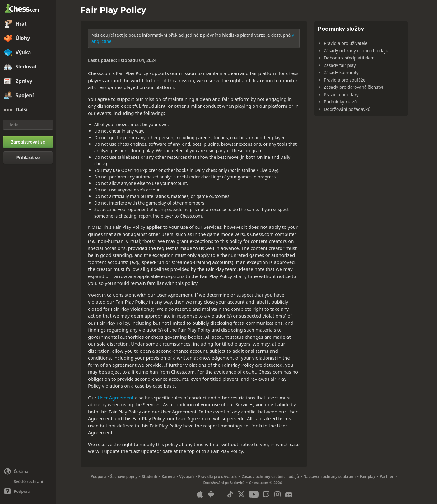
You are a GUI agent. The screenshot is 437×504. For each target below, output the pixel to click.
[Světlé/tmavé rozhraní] (28, 481)
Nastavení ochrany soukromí (329, 476)
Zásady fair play (340, 65)
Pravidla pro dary (341, 94)
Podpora (98, 476)
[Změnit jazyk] (28, 471)
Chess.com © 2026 (265, 483)
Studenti (150, 476)
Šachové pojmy (124, 476)
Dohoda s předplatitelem (349, 58)
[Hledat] (28, 125)
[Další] (28, 110)
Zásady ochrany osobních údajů (356, 51)
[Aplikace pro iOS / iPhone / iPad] (200, 494)
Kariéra (168, 476)
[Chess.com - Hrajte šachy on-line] (28, 9)
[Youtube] (254, 494)
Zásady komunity (341, 72)
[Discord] (289, 494)
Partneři (387, 476)
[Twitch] (266, 494)
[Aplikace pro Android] (211, 494)
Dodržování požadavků (347, 109)
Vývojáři (186, 476)
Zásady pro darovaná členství (353, 87)
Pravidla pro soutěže (345, 80)
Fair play (368, 476)
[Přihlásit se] (28, 158)
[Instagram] (277, 494)
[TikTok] (230, 494)
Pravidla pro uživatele (346, 43)
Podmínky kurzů (340, 102)
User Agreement (116, 398)
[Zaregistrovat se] (28, 142)
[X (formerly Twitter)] (241, 494)
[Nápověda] (28, 491)
